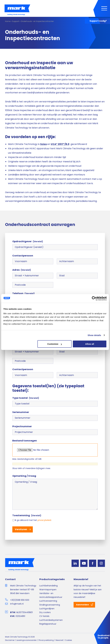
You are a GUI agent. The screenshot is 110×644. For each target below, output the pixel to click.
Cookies (68, 640)
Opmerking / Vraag (24, 476)
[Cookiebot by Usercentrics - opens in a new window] (94, 298)
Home (8, 21)
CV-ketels (44, 616)
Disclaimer (10, 640)
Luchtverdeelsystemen (51, 620)
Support (16, 21)
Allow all (90, 344)
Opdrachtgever (28, 241)
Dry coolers (45, 612)
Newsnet (59, 640)
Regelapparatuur (48, 624)
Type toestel (26, 398)
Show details (94, 335)
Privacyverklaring (46, 640)
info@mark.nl (17, 604)
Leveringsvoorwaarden (27, 640)
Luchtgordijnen (47, 609)
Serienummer (21, 412)
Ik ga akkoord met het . (33, 520)
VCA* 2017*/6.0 (60, 144)
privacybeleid (44, 520)
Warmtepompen (48, 590)
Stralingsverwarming (50, 605)
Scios (43, 144)
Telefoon (24, 293)
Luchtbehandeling (48, 586)
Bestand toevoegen (25, 441)
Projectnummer (22, 426)
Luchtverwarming (48, 601)
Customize (55, 344)
